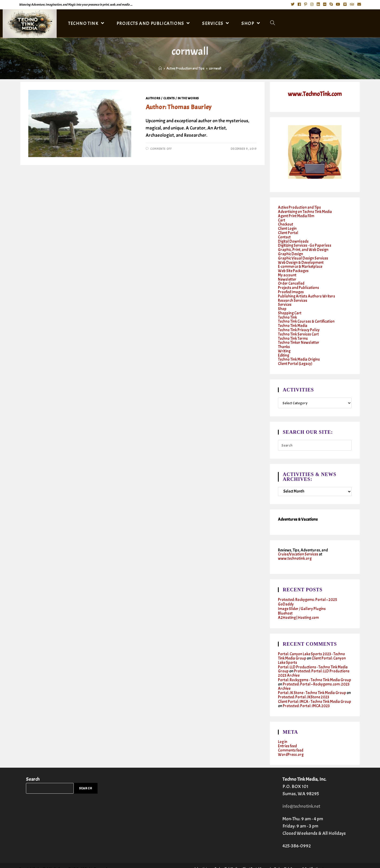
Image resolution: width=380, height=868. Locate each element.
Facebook (305, 862)
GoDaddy (286, 596)
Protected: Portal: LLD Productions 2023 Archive (314, 663)
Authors (153, 98)
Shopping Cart (290, 308)
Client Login (288, 228)
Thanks (284, 340)
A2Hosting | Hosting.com (299, 609)
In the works (188, 98)
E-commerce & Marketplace (300, 264)
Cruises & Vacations (345, 862)
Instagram (321, 862)
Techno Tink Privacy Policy (299, 324)
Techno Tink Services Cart (298, 328)
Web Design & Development (301, 260)
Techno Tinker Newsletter (299, 336)
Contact (284, 236)
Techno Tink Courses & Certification (307, 316)
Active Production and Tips (299, 208)
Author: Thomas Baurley (179, 107)
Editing (284, 348)
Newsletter (287, 276)
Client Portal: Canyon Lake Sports (312, 651)
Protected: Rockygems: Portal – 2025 (308, 591)
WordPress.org (291, 742)
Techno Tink (287, 312)
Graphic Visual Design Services (303, 256)
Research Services (293, 296)
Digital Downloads (293, 240)
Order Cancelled (291, 280)
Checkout (286, 224)
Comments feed (291, 738)
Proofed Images (291, 288)
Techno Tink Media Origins (299, 352)
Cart (282, 220)
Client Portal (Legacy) (295, 356)
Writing (284, 344)
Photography (249, 859)
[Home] (160, 68)
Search (33, 766)
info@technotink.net (302, 793)
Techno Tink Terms (293, 332)
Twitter (290, 862)
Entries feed (287, 734)
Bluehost (285, 604)
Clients (169, 98)
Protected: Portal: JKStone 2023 (304, 686)
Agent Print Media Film (296, 216)
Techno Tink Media (293, 320)
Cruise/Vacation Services (298, 546)
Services (285, 300)
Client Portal (288, 232)
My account (287, 272)
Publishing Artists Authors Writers (307, 292)
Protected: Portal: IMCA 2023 (318, 694)
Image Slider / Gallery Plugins (302, 600)
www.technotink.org (295, 550)
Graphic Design (291, 252)
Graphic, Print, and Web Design (303, 248)
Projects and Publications (298, 284)
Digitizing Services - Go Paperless (305, 244)
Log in (283, 730)
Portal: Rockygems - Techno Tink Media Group (315, 669)
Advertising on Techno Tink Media (305, 212)
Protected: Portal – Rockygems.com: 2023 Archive (314, 675)
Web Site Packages (293, 268)
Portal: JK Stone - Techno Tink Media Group (312, 682)
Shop (282, 304)
